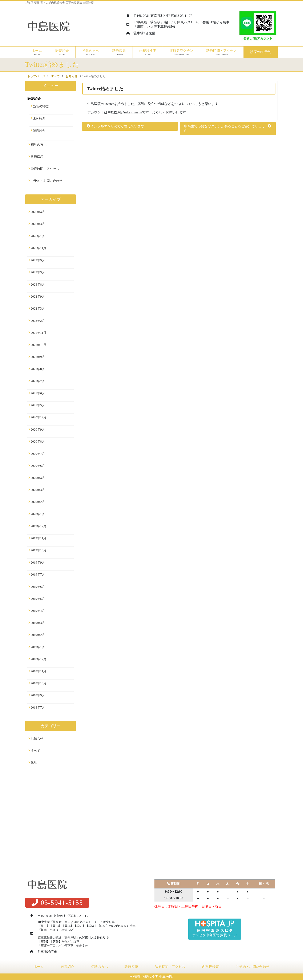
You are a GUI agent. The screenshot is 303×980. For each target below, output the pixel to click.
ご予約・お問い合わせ (47, 181)
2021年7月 (38, 381)
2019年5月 (38, 599)
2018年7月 (38, 707)
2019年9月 (38, 562)
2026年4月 (38, 212)
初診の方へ (91, 52)
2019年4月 (38, 611)
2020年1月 (38, 514)
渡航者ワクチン (181, 52)
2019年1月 (38, 647)
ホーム (37, 52)
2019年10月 (39, 550)
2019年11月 (39, 538)
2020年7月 (38, 454)
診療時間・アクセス (222, 52)
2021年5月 (38, 405)
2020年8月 (38, 441)
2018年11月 (39, 671)
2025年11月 (39, 248)
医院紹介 (67, 967)
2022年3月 (38, 308)
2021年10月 (39, 345)
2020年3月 (38, 490)
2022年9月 (38, 297)
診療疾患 (37, 157)
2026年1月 (38, 236)
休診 (34, 763)
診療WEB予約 (261, 52)
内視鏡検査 (210, 967)
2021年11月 (39, 333)
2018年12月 (39, 659)
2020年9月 (38, 429)
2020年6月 (38, 466)
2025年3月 (38, 272)
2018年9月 (38, 695)
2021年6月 (38, 393)
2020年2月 (38, 502)
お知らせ (37, 739)
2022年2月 (38, 321)
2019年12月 (39, 526)
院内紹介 (39, 130)
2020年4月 (38, 478)
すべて (35, 751)
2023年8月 (38, 285)
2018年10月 (39, 683)
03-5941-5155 (57, 903)
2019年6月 (38, 587)
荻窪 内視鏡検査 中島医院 (153, 977)
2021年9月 (38, 357)
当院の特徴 (41, 106)
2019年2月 (38, 635)
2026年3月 (38, 224)
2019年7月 (38, 574)
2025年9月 (38, 260)
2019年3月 (38, 623)
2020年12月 (39, 417)
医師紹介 (39, 118)
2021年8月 (38, 369)
